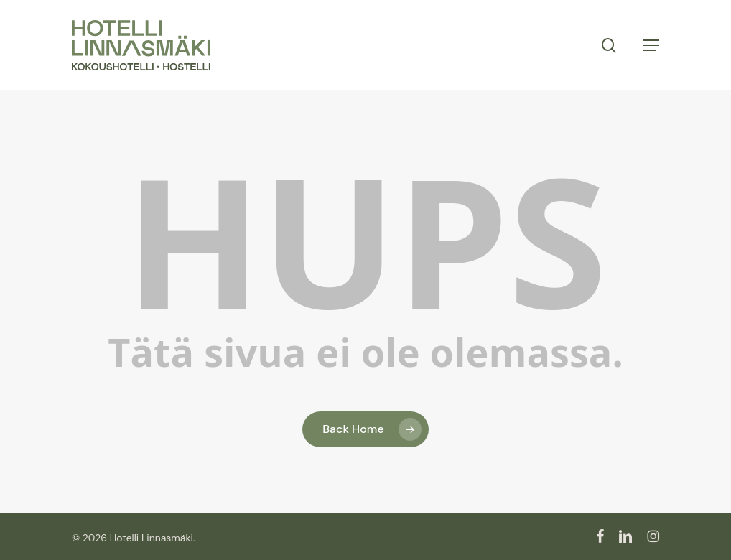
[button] (651, 45)
